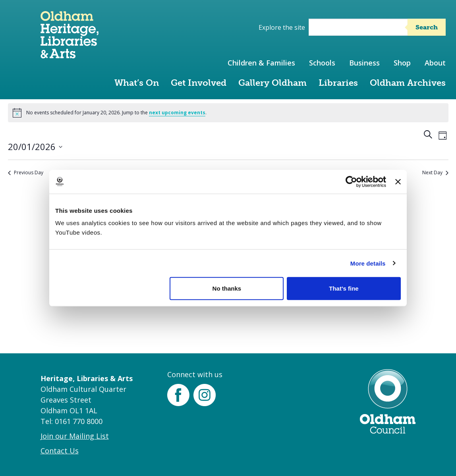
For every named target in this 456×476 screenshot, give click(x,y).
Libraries (338, 83)
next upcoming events (177, 113)
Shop (402, 63)
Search (427, 27)
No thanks (227, 288)
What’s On (137, 83)
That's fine (344, 288)
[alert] (228, 113)
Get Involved (199, 83)
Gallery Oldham (272, 83)
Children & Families (261, 63)
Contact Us (60, 451)
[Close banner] (398, 181)
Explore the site (282, 27)
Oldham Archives (408, 83)
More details (368, 263)
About (435, 63)
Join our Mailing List (75, 436)
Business (364, 63)
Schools (322, 63)
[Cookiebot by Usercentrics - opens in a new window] (351, 181)
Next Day (435, 173)
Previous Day (26, 173)
